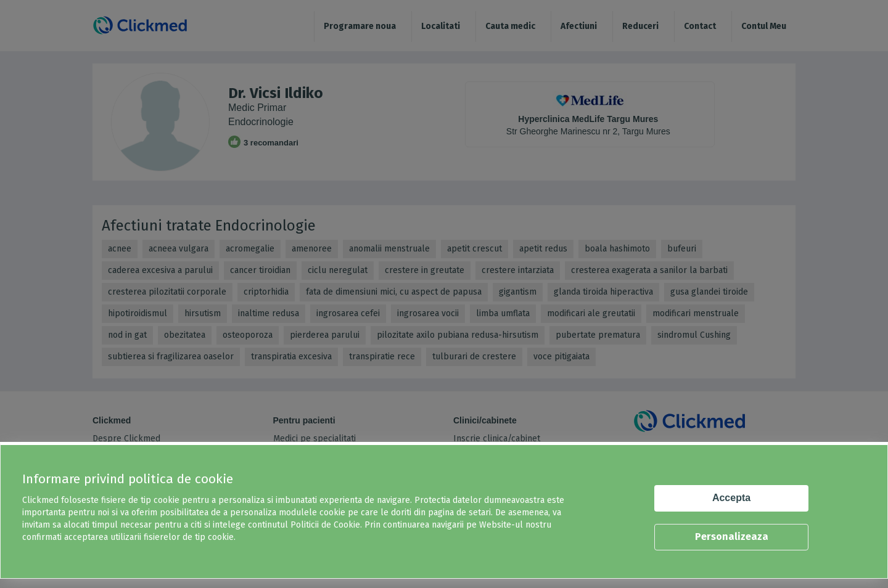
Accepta (731, 498)
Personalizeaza (732, 537)
